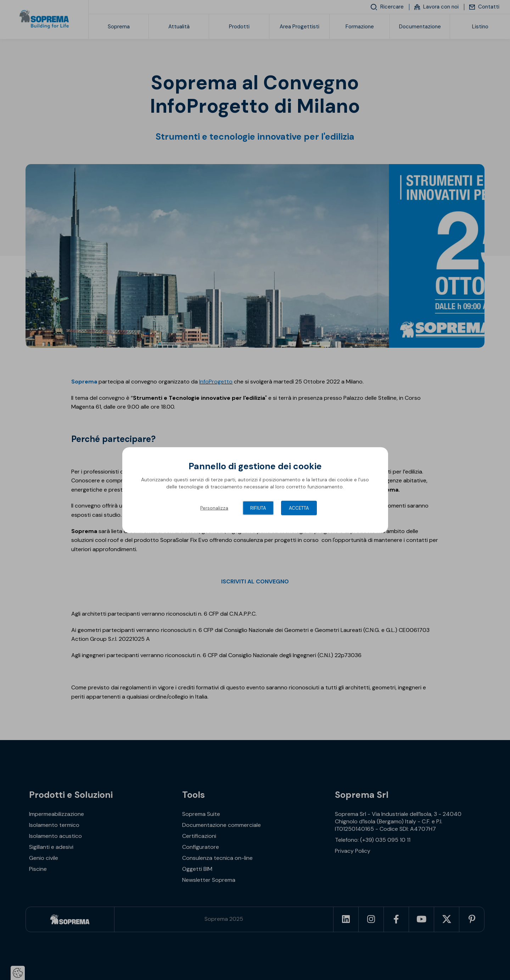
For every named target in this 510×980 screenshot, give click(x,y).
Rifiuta (258, 508)
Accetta (299, 508)
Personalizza (214, 508)
